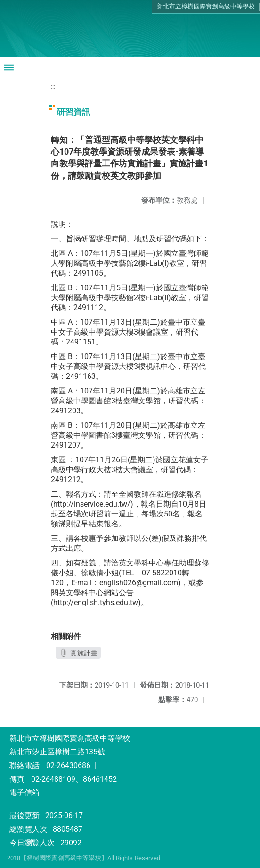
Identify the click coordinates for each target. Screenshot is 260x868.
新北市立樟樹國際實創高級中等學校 (206, 6)
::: (53, 86)
